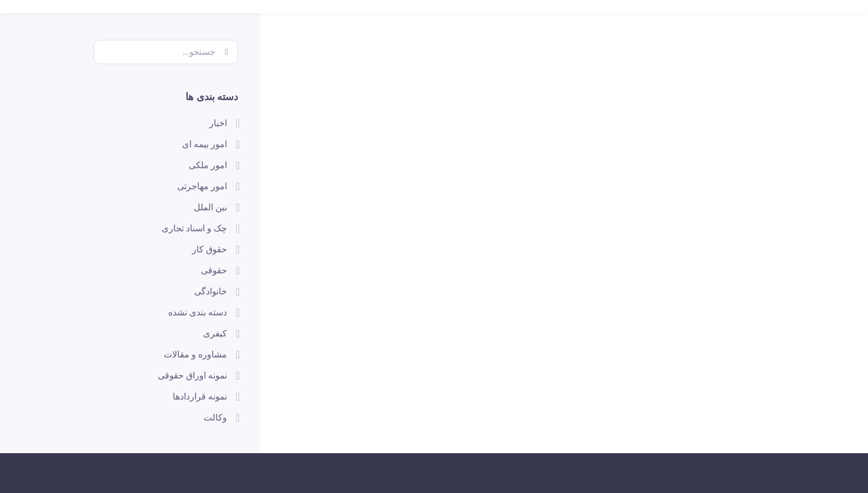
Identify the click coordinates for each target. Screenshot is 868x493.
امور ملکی (208, 165)
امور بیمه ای (205, 144)
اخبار (218, 123)
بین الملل (210, 207)
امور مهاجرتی (202, 186)
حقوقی (214, 270)
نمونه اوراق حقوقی (192, 375)
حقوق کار (210, 249)
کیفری (215, 333)
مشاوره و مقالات (195, 354)
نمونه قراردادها (200, 396)
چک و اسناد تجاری (194, 228)
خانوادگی (211, 291)
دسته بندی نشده (198, 312)
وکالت (215, 417)
